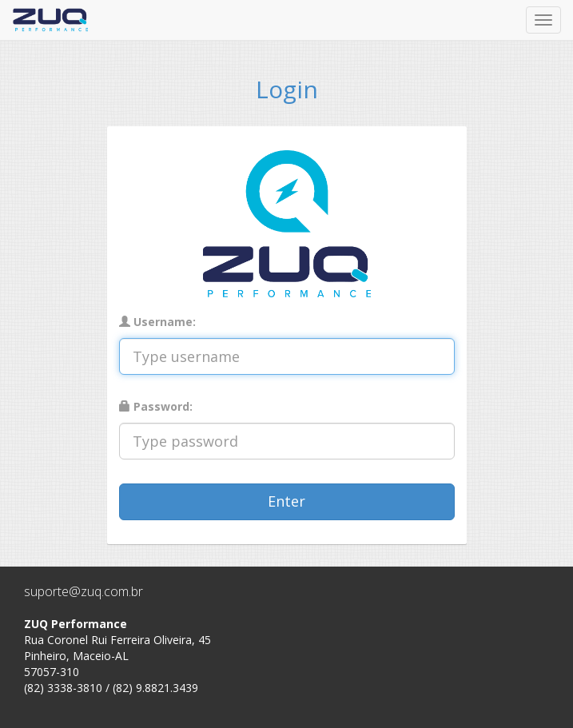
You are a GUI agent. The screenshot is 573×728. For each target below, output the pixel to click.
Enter (286, 501)
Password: (156, 406)
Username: (157, 322)
